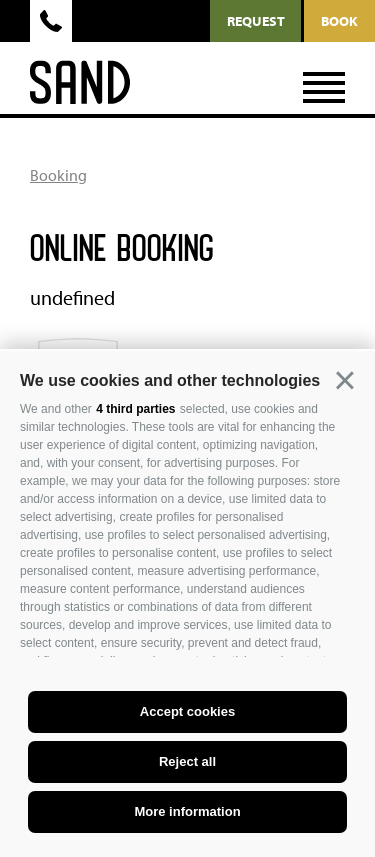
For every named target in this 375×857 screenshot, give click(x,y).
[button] (345, 381)
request (256, 21)
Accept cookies (187, 711)
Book (339, 21)
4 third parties (135, 409)
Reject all (187, 761)
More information (187, 811)
